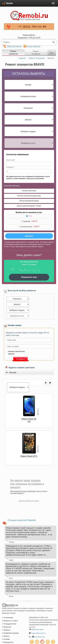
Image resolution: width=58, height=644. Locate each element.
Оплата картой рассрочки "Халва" (29, 206)
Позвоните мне (29, 277)
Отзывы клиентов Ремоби (22, 520)
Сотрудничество (9, 624)
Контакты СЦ (39, 637)
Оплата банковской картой (29, 201)
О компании (7, 618)
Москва (9, 3)
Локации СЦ (8, 642)
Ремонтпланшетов (13, 53)
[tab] (29, 372)
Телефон (10, 167)
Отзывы (6, 639)
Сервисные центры (10, 633)
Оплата (6, 636)
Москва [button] (13, 372)
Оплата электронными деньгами (29, 196)
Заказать (29, 236)
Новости (6, 630)
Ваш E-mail (10, 160)
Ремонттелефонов (36, 53)
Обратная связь (37, 629)
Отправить (21, 359)
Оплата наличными (29, 191)
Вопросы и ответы (10, 621)
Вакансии (7, 627)
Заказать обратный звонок (29, 501)
